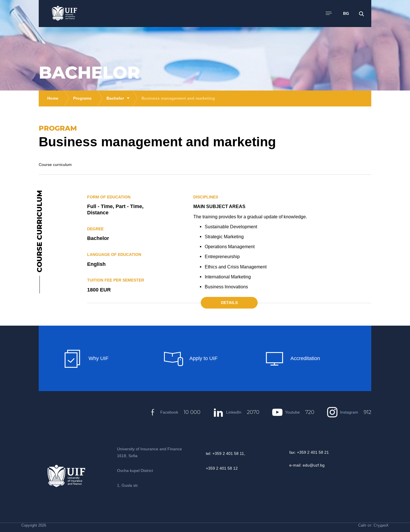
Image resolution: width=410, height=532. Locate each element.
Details (229, 303)
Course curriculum (55, 165)
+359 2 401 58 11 (228, 453)
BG (346, 13)
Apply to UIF (191, 359)
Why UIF (86, 359)
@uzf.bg (317, 465)
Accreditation (293, 359)
